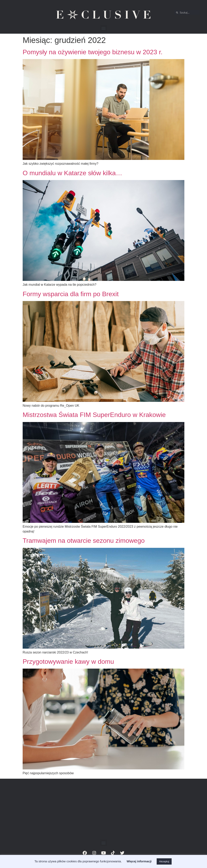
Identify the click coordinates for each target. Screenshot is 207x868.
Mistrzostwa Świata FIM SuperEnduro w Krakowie (94, 415)
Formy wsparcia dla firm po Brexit (71, 294)
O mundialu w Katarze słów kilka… (72, 173)
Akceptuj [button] (164, 861)
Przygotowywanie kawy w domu (68, 662)
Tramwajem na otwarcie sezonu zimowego (84, 541)
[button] (104, 28)
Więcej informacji (139, 861)
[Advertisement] (103, 809)
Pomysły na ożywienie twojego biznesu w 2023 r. (93, 52)
